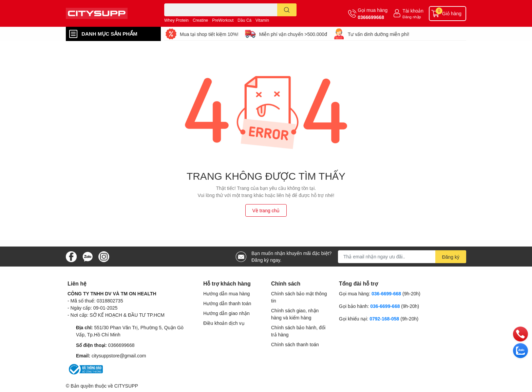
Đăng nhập (412, 17)
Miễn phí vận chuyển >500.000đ (293, 34)
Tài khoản (413, 11)
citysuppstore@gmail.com (119, 356)
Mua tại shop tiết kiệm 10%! (209, 34)
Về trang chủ (266, 210)
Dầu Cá (244, 20)
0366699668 (371, 17)
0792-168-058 (385, 319)
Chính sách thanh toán (295, 344)
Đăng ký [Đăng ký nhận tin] (451, 257)
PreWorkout (223, 20)
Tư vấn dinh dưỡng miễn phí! (379, 34)
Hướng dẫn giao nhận (226, 313)
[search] (287, 10)
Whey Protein (176, 20)
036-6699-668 (386, 293)
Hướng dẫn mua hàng (226, 293)
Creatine (200, 20)
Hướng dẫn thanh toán (227, 303)
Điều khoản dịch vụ (224, 323)
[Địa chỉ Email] (402, 257)
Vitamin (262, 20)
